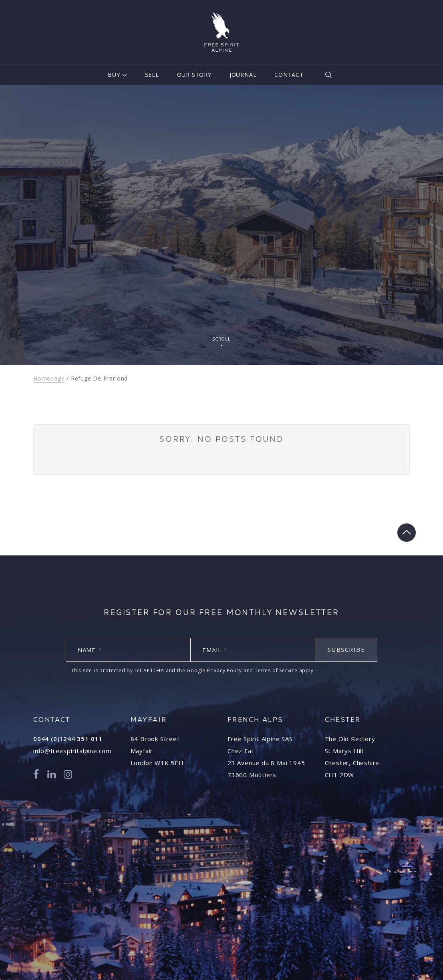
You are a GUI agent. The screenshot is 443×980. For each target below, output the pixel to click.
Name (90, 650)
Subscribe (346, 649)
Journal (243, 75)
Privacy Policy (225, 670)
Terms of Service (276, 670)
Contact (289, 75)
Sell (152, 75)
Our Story (194, 75)
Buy (114, 75)
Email (215, 650)
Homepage (49, 378)
